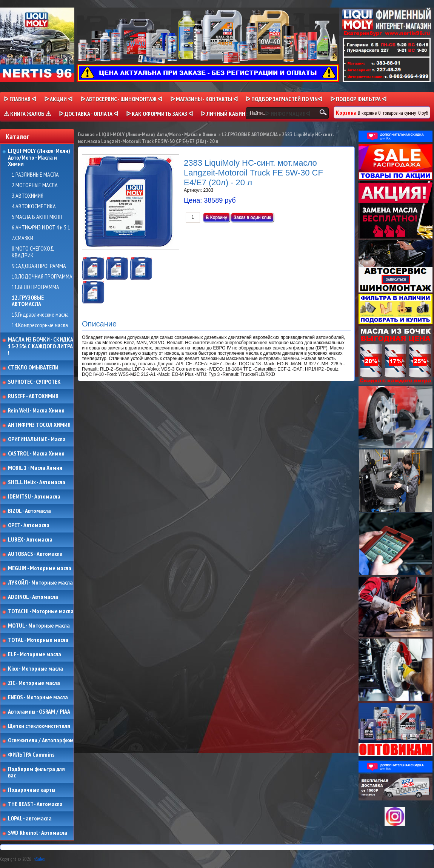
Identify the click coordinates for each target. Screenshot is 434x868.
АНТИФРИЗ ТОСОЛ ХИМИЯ (39, 425)
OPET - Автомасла (29, 525)
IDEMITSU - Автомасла (34, 497)
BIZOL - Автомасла (29, 511)
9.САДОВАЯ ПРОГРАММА (39, 266)
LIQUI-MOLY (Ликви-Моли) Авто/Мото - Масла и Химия (40, 158)
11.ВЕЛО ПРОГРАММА (35, 287)
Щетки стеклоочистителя (39, 726)
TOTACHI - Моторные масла (41, 611)
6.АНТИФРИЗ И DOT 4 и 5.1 (41, 228)
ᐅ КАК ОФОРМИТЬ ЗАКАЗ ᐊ (159, 114)
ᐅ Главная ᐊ (20, 99)
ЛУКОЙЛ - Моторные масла (40, 583)
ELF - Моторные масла (35, 654)
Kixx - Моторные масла (35, 669)
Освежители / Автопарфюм (41, 740)
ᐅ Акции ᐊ (58, 99)
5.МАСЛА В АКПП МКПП (37, 217)
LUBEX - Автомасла (30, 540)
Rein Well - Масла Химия (36, 411)
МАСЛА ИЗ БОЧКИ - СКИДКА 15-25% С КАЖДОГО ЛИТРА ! (41, 346)
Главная (86, 134)
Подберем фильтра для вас (36, 772)
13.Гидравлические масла (40, 315)
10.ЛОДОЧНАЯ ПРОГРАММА (42, 277)
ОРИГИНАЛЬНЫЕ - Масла (37, 439)
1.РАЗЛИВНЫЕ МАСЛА (35, 175)
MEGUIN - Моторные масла (40, 568)
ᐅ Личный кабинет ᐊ (229, 114)
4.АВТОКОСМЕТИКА (34, 206)
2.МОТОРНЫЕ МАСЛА (35, 185)
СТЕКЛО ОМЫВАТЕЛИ (33, 368)
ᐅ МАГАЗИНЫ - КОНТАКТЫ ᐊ (204, 99)
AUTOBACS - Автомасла (35, 554)
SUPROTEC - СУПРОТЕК (34, 382)
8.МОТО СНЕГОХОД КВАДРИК (33, 252)
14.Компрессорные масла (40, 325)
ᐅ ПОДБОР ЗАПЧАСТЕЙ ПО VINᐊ (284, 99)
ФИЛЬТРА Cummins (31, 755)
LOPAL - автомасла (30, 819)
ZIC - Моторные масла (34, 683)
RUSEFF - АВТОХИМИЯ (33, 396)
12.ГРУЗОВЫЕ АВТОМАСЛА (28, 301)
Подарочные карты (32, 790)
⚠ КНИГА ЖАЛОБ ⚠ (27, 114)
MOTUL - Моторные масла (39, 626)
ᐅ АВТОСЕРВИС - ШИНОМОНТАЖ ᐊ (121, 99)
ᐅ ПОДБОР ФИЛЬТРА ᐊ (358, 99)
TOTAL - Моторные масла (38, 640)
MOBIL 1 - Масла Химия (35, 468)
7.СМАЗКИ (22, 238)
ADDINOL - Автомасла (33, 597)
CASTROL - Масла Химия (36, 454)
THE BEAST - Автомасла (35, 804)
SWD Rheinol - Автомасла (38, 833)
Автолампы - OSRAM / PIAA (39, 712)
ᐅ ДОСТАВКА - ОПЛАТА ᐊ (88, 114)
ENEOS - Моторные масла (38, 697)
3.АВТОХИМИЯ (28, 196)
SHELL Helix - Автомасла (37, 482)
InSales (38, 859)
